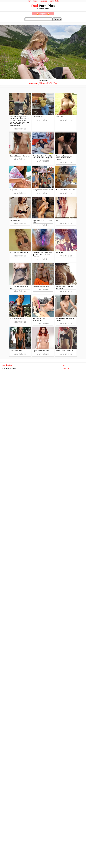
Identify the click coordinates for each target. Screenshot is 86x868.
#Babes (43, 83)
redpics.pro (66, 368)
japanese (43, 1)
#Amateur (34, 83)
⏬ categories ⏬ (43, 14)
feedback (9, 365)
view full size (20, 129)
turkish (58, 1)
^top (64, 365)
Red (35, 6)
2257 (3, 365)
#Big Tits (53, 83)
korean (51, 1)
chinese (36, 1)
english (28, 1)
